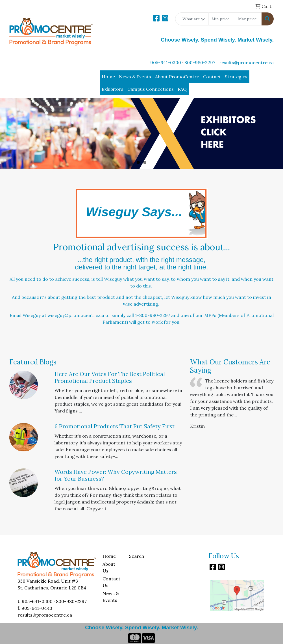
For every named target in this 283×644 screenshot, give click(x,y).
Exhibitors (113, 89)
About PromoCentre (177, 77)
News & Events (135, 77)
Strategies (236, 77)
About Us (109, 567)
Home (108, 77)
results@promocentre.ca (246, 62)
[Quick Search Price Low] (222, 19)
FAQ (182, 89)
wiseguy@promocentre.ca (76, 315)
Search (137, 556)
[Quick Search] (192, 19)
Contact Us (111, 582)
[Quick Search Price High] (248, 19)
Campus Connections (151, 89)
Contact (212, 77)
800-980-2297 (200, 62)
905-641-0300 (166, 62)
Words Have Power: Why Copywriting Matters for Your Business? (116, 475)
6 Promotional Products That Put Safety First (115, 426)
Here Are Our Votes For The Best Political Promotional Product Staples (110, 377)
